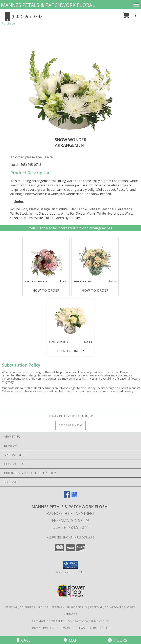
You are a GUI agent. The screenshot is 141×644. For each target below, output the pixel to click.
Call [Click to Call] (24, 640)
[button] (129, 17)
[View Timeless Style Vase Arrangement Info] (95, 259)
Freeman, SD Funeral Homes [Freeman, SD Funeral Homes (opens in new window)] (27, 607)
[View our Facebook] (67, 496)
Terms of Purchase (72, 628)
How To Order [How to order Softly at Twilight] (46, 290)
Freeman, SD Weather (48, 621)
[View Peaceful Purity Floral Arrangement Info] (71, 320)
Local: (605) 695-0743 (26, 165)
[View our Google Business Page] (74, 496)
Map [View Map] (70, 640)
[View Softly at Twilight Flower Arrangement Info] (46, 259)
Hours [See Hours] (117, 640)
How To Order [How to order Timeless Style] (95, 290)
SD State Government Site (89, 621)
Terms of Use (100, 628)
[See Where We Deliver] (70, 425)
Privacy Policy (42, 628)
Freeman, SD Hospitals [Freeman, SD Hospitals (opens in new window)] (69, 607)
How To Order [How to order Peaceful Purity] (71, 351)
